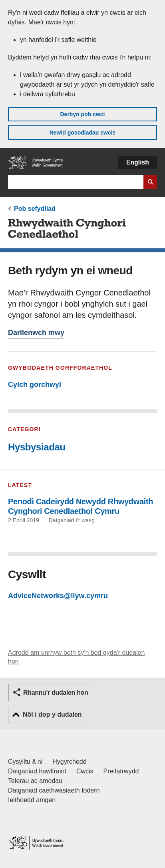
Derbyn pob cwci (82, 114)
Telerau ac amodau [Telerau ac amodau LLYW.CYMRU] (35, 781)
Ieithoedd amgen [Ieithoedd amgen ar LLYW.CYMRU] (32, 800)
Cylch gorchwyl (35, 384)
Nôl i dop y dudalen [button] (52, 714)
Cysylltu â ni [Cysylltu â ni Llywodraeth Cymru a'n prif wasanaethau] (25, 762)
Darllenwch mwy (36, 334)
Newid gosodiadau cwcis (83, 133)
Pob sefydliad (35, 209)
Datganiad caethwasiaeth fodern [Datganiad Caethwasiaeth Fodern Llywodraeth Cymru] (54, 790)
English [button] (138, 162)
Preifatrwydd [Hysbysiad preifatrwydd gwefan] (121, 771)
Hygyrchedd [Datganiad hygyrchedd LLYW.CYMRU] (69, 762)
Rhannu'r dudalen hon (56, 693)
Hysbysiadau (37, 447)
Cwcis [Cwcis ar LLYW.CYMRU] (85, 771)
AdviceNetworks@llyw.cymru (58, 596)
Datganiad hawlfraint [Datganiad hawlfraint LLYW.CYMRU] (37, 771)
